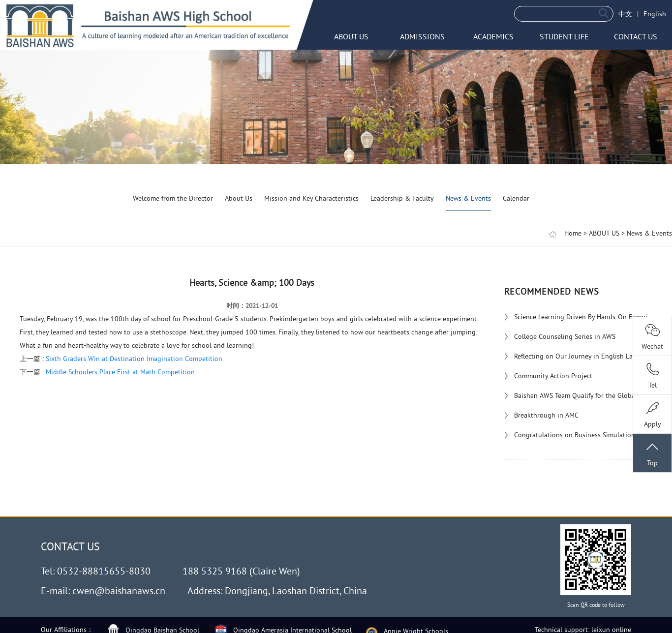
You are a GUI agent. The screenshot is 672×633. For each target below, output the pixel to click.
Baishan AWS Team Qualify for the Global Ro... (578, 395)
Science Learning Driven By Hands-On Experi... (579, 317)
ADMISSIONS (422, 36)
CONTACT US (636, 36)
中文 (625, 14)
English (655, 14)
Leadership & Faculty (402, 198)
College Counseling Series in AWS (560, 336)
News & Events (468, 198)
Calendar (516, 198)
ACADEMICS (493, 36)
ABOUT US (351, 36)
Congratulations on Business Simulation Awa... (580, 435)
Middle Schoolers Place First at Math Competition (120, 372)
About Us (239, 198)
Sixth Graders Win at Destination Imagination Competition (134, 359)
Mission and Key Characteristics (311, 198)
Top (652, 454)
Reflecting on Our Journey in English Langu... (577, 356)
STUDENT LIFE (564, 36)
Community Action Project (548, 376)
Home (573, 233)
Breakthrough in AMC (541, 415)
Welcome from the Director (173, 198)
